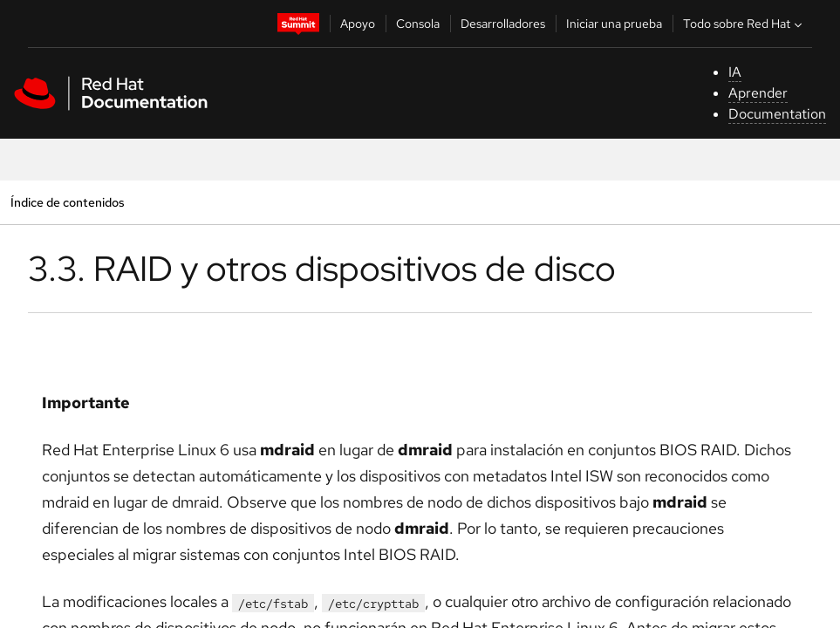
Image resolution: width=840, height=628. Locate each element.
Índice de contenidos (67, 202)
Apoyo (358, 24)
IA (735, 72)
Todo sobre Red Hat (744, 24)
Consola (418, 24)
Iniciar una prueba (614, 24)
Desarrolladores (503, 24)
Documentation (777, 114)
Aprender (758, 93)
